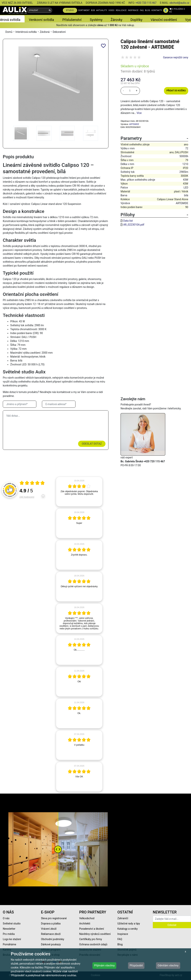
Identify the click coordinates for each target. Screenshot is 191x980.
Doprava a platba (51, 924)
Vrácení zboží (49, 929)
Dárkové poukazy (51, 944)
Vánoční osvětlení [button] (164, 20)
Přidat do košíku (176, 91)
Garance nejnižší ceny (176, 57)
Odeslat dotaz (92, 444)
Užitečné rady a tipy (129, 924)
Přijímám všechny (104, 965)
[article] (79, 492)
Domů (9, 32)
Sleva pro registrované (54, 918)
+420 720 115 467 (146, 3)
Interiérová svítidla (26, 32)
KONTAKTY (157, 10)
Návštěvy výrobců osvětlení (95, 934)
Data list (128, 221)
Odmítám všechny (168, 965)
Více (139, 113)
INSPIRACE (133, 10)
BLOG (148, 10)
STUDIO (70, 10)
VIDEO (111, 10)
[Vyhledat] (50, 10)
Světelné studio (12, 924)
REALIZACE (121, 10)
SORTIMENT (84, 10)
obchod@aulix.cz (179, 3)
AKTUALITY (102, 10)
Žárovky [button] (117, 20)
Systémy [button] (96, 20)
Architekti (85, 924)
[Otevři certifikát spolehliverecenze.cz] (32, 483)
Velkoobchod (87, 918)
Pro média (9, 934)
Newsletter (9, 929)
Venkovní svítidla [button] (41, 20)
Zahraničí (123, 918)
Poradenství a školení (92, 929)
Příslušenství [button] (72, 20)
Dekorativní (59, 32)
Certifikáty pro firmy (91, 939)
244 (27, 497)
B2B (93, 10)
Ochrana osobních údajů (93, 944)
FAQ (142, 10)
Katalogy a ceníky (128, 929)
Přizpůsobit (136, 965)
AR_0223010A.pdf (134, 225)
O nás (6, 918)
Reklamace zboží (51, 934)
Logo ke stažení (12, 939)
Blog (120, 944)
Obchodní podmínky (53, 939)
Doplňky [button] (136, 20)
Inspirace (123, 934)
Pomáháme (10, 944)
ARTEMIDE (134, 124)
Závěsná (45, 32)
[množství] (130, 91)
